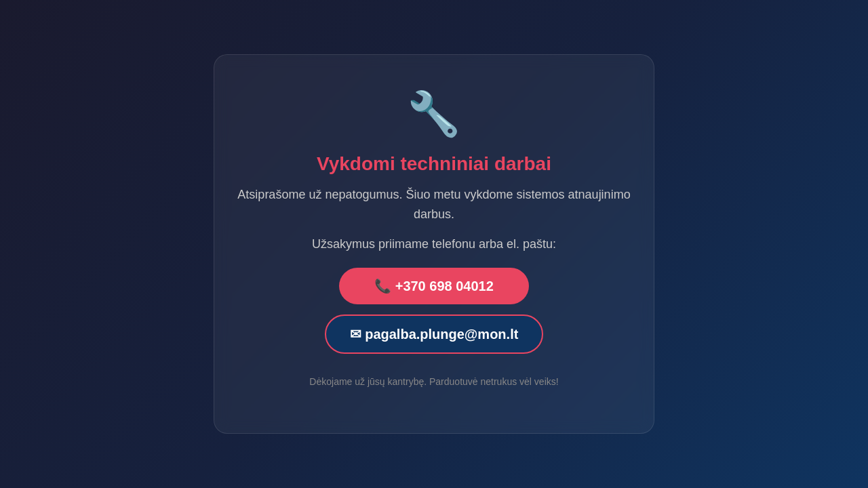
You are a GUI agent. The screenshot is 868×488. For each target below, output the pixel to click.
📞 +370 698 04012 (434, 286)
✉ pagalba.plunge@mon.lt (434, 334)
